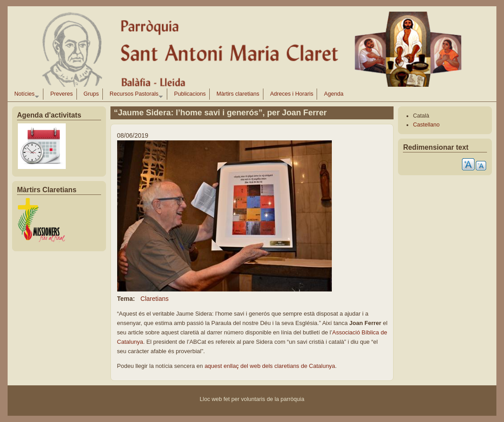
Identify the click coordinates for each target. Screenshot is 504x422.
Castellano (426, 125)
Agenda (333, 94)
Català (421, 116)
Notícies (25, 95)
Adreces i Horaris (292, 94)
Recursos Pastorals (134, 95)
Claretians (155, 299)
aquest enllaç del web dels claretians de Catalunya (269, 366)
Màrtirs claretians (238, 94)
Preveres (61, 94)
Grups (91, 94)
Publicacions (190, 94)
